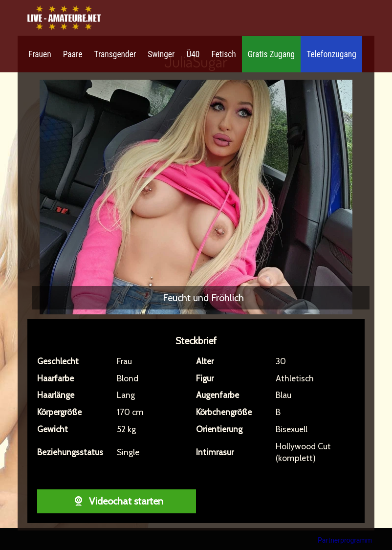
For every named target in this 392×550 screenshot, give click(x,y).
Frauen (40, 54)
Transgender (115, 54)
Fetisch (224, 54)
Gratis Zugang (271, 54)
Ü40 (193, 54)
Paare (73, 54)
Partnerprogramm (345, 540)
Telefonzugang (331, 54)
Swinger (161, 54)
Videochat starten (117, 501)
